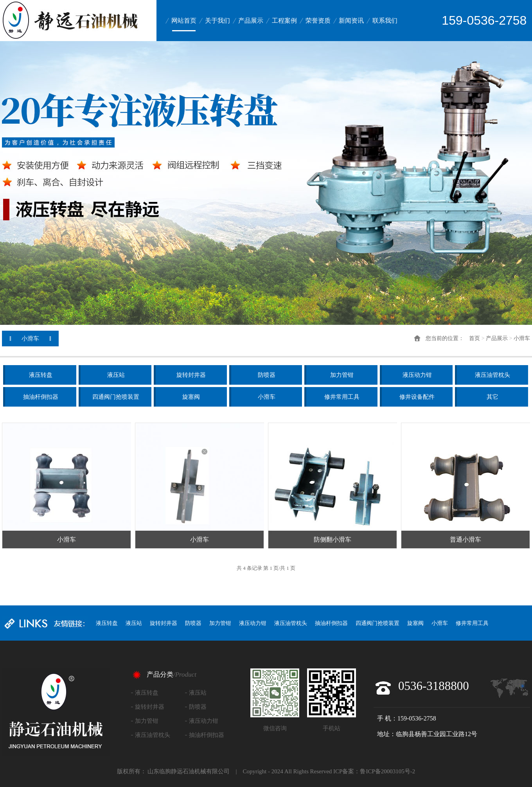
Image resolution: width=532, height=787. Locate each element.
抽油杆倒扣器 (41, 397)
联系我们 (385, 21)
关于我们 (217, 21)
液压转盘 (41, 375)
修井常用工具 (342, 397)
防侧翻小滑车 (332, 539)
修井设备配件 (417, 397)
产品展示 (251, 21)
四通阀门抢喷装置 (116, 397)
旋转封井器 (191, 375)
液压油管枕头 (492, 375)
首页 (474, 338)
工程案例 (284, 21)
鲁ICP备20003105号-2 (387, 771)
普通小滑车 (465, 539)
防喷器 (267, 375)
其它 (492, 397)
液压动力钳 (417, 375)
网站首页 (184, 21)
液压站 (116, 375)
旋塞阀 (191, 397)
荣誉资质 (318, 21)
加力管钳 (342, 375)
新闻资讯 (351, 21)
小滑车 (522, 338)
